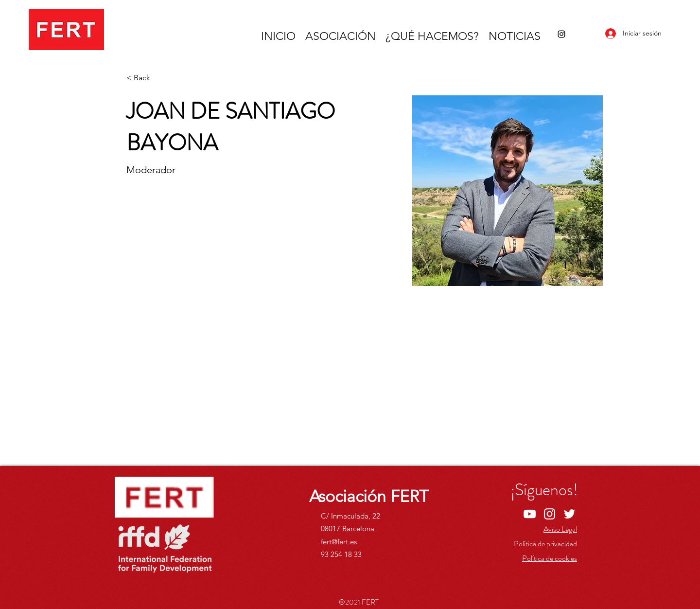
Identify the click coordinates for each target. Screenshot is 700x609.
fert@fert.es (339, 542)
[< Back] (146, 78)
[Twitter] (569, 514)
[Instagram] (561, 34)
